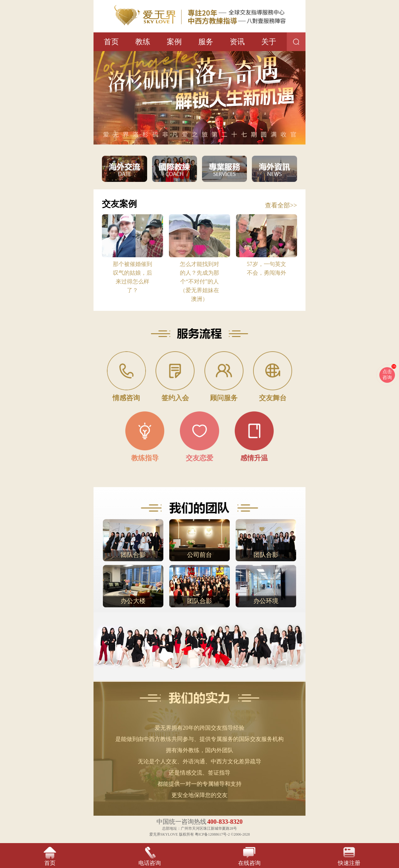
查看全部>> (281, 205)
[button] (182, 140)
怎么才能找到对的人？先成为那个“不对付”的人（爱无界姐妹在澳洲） (199, 282)
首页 (111, 42)
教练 (143, 42)
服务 (206, 42)
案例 (174, 42)
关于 (269, 42)
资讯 (237, 42)
